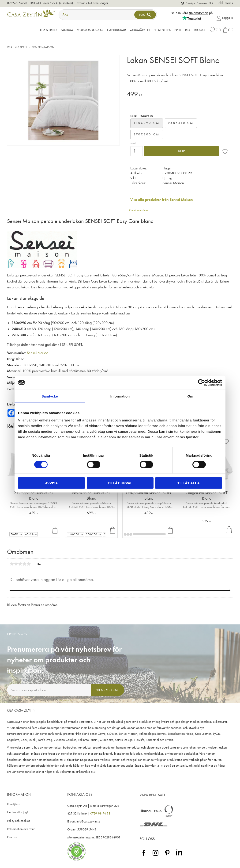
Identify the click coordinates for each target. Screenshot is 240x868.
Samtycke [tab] (50, 396)
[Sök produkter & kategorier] (97, 15)
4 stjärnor (24, 564)
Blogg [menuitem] (200, 30)
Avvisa (51, 483)
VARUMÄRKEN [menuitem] (140, 30)
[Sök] (145, 15)
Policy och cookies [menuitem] (19, 821)
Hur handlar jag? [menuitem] (18, 812)
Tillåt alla (189, 483)
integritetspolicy (66, 700)
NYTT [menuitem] (178, 30)
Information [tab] (120, 396)
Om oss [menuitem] (12, 837)
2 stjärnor (16, 564)
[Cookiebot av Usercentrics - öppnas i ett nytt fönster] (201, 382)
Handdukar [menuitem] (116, 30)
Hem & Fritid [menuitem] (48, 30)
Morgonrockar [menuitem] (90, 30)
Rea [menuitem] (188, 30)
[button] (215, 30)
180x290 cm (147, 123)
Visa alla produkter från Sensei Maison (162, 200)
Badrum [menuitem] (67, 30)
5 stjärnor (29, 564)
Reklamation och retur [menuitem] (21, 829)
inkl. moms (225, 3)
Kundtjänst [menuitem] (14, 804)
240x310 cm (181, 123)
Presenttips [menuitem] (162, 30)
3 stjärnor (20, 564)
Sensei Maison (38, 353)
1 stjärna (12, 564)
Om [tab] (190, 396)
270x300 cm (147, 134)
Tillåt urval (120, 483)
